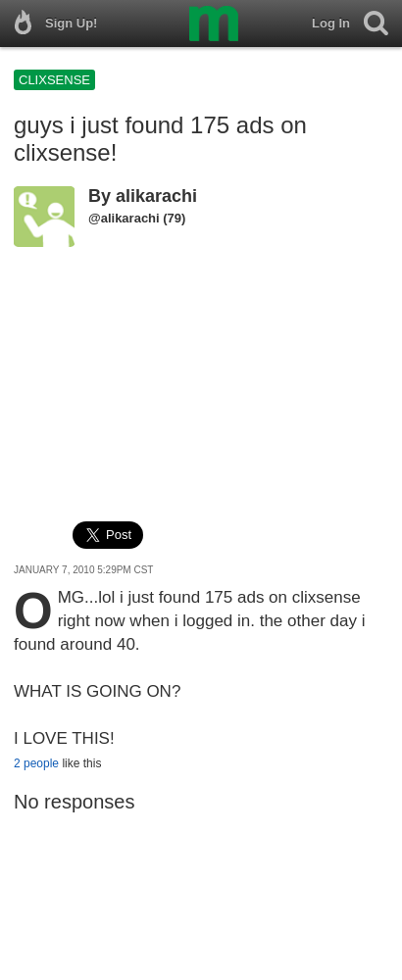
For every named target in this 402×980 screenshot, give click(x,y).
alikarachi (156, 196)
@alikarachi (124, 218)
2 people (36, 763)
